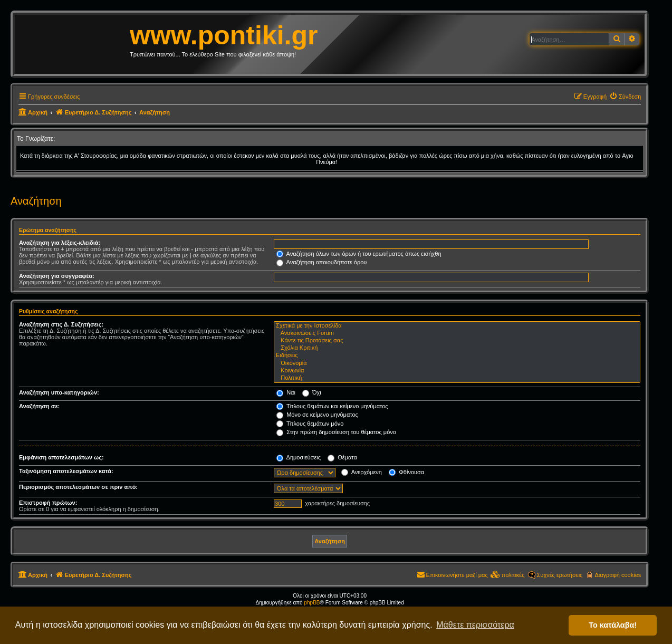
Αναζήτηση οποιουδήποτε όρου (321, 262)
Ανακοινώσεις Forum (457, 333)
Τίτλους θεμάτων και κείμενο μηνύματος (332, 406)
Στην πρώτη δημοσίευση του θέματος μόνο (336, 432)
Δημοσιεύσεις (299, 457)
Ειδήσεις (457, 355)
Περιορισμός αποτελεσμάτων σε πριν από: (78, 487)
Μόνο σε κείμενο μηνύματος (317, 415)
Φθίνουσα (406, 472)
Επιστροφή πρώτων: (48, 503)
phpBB (312, 603)
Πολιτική (457, 378)
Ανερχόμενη (362, 472)
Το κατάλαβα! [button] (613, 625)
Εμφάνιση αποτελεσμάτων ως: (61, 457)
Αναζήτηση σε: (39, 406)
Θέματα (342, 457)
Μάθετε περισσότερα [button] (475, 625)
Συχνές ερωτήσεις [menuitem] (560, 575)
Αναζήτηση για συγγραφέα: (57, 276)
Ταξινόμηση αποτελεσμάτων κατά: (66, 471)
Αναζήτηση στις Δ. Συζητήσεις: (61, 324)
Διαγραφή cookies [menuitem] (618, 575)
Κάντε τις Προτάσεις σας (457, 341)
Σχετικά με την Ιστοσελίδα (457, 326)
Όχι (312, 392)
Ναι (286, 392)
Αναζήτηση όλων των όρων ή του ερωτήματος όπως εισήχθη (359, 254)
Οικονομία (457, 363)
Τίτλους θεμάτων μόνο (310, 424)
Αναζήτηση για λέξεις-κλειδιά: (60, 243)
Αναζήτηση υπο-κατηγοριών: (59, 392)
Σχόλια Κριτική (457, 348)
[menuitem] (625, 97)
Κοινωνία (457, 371)
